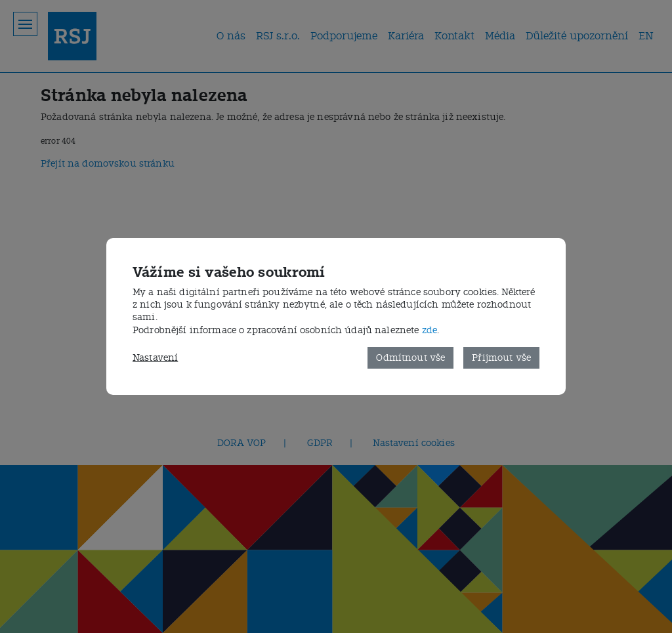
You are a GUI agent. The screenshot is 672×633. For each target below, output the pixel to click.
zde (430, 330)
